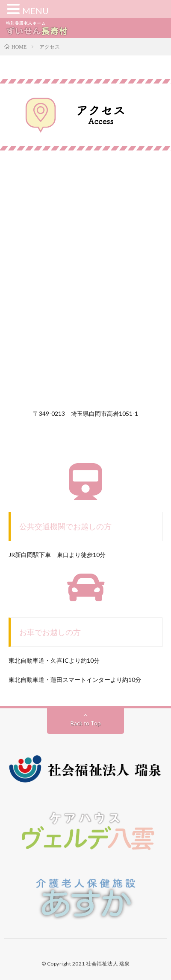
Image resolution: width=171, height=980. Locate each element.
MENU (35, 11)
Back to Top (86, 723)
